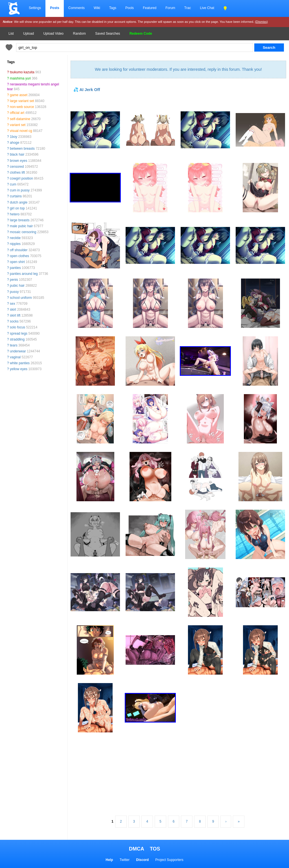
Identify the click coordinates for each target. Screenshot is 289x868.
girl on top (17, 208)
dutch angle (19, 202)
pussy (14, 292)
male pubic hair (21, 226)
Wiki (97, 8)
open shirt (17, 262)
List (11, 34)
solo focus (17, 327)
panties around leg (24, 274)
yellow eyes (19, 369)
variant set (18, 125)
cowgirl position (21, 178)
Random (79, 34)
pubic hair (17, 286)
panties (15, 268)
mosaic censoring (23, 232)
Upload (29, 34)
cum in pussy (20, 190)
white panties (20, 363)
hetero (15, 214)
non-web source (22, 107)
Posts (55, 8)
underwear (18, 351)
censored (17, 167)
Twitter (125, 860)
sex (13, 304)
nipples (15, 244)
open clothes (19, 256)
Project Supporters (169, 860)
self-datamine (20, 119)
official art (17, 113)
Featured (150, 8)
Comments (76, 8)
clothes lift (17, 173)
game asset (19, 95)
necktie (15, 238)
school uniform (21, 298)
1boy (14, 137)
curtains (16, 196)
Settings (35, 8)
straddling (17, 339)
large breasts (20, 220)
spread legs (19, 333)
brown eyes (18, 161)
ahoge (15, 143)
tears (14, 345)
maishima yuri (20, 78)
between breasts (22, 149)
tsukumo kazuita (22, 72)
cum (13, 184)
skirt (13, 310)
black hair (17, 154)
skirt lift (15, 315)
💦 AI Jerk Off (87, 90)
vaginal (15, 357)
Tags (113, 8)
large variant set (22, 101)
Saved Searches (108, 34)
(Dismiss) (261, 22)
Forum (170, 8)
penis (14, 280)
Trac (188, 8)
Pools (130, 8)
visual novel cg (21, 131)
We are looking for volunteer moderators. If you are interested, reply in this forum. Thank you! (178, 69)
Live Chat (207, 8)
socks (14, 321)
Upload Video (53, 34)
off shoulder (19, 250)
